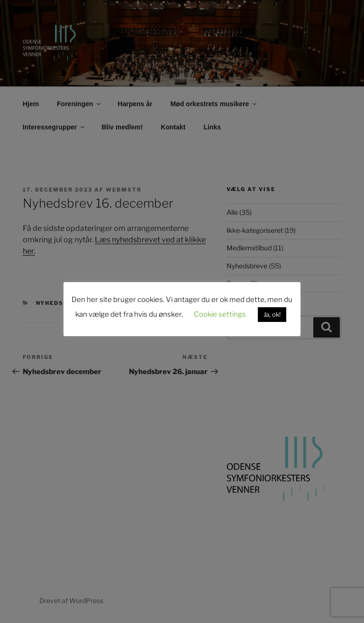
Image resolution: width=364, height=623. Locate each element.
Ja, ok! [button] (272, 314)
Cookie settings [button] (220, 314)
